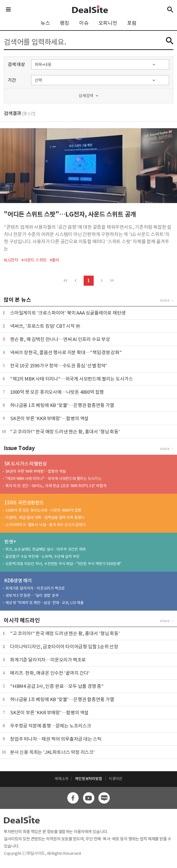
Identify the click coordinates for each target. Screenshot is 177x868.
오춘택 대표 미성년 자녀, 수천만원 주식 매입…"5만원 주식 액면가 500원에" (63, 564)
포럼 (132, 23)
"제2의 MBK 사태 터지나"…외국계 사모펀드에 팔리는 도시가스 (72, 379)
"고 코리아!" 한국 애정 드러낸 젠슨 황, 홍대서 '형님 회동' (65, 432)
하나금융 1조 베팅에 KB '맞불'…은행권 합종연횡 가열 (62, 405)
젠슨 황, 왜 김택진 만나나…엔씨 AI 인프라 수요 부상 (60, 339)
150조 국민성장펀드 (24, 503)
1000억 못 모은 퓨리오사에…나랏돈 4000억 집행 (57, 392)
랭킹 (64, 23)
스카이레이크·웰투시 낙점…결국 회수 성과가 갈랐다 (46, 525)
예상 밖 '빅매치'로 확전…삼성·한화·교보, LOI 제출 (44, 603)
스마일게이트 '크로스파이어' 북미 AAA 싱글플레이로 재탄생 (68, 313)
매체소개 (61, 779)
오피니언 (108, 23)
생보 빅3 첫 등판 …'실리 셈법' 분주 (32, 595)
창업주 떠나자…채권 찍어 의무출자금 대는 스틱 (56, 739)
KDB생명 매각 (18, 581)
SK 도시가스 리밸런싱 (26, 464)
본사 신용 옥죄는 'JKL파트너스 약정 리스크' (53, 752)
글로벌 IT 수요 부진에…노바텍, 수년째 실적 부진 (42, 556)
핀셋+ (10, 542)
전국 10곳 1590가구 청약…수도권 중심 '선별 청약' (59, 366)
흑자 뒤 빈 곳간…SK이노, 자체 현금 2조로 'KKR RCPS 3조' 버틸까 (56, 486)
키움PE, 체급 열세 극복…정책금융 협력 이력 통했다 (45, 517)
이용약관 (116, 779)
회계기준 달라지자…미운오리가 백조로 (35, 588)
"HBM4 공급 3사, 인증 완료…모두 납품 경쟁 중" (57, 686)
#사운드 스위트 (34, 260)
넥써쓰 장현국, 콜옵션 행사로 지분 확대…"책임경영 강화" (66, 352)
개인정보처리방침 (88, 779)
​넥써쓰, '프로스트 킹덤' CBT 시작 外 (45, 326)
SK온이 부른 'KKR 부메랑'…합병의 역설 (49, 418)
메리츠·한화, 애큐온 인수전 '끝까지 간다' (50, 673)
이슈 (84, 23)
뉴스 (45, 23)
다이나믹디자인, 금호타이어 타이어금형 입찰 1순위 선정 (64, 647)
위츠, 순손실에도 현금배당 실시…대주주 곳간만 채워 (45, 549)
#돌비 (54, 260)
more (165, 300)
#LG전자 (11, 260)
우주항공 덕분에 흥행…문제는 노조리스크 (51, 726)
